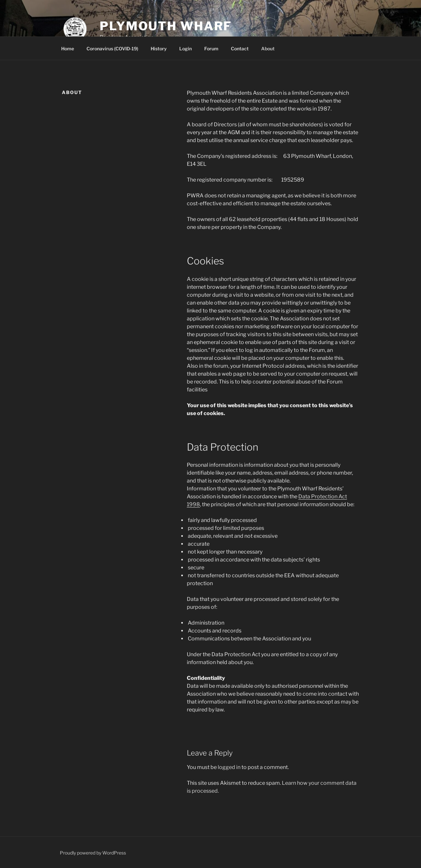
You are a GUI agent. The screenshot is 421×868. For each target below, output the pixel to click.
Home (68, 49)
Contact (240, 49)
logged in (229, 767)
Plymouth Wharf (166, 26)
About (268, 49)
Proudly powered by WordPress (93, 853)
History (159, 49)
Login (186, 49)
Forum (211, 49)
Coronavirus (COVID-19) (112, 49)
